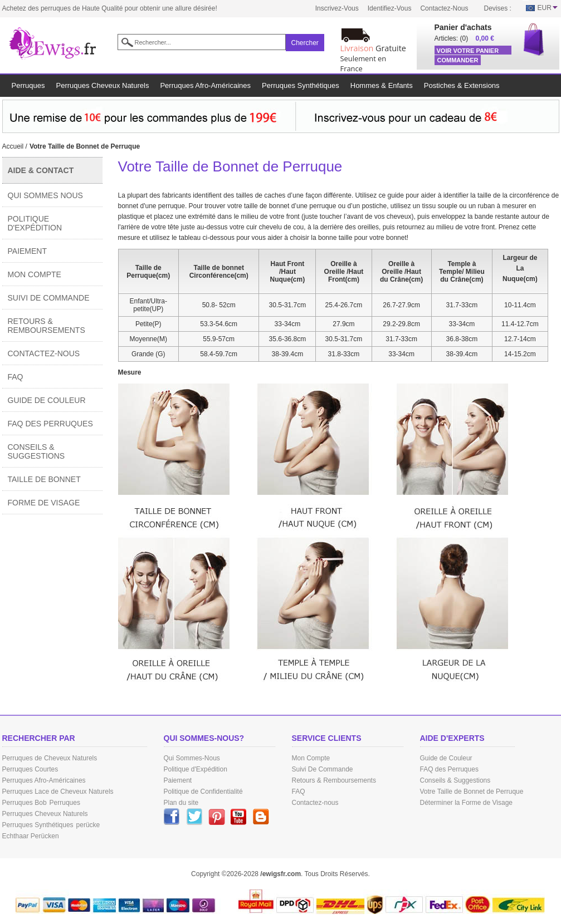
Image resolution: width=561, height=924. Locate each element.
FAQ (16, 377)
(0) (464, 38)
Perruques (65, 803)
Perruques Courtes (30, 769)
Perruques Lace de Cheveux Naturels (58, 792)
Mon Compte (35, 274)
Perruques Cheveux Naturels (45, 814)
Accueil (13, 146)
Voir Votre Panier (468, 51)
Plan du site (181, 803)
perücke (88, 825)
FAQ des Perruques (50, 424)
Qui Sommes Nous (45, 195)
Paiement (28, 251)
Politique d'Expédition (35, 223)
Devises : (498, 8)
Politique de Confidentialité (203, 792)
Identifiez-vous (390, 8)
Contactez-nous (444, 8)
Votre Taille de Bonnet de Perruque (472, 792)
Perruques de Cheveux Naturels (50, 758)
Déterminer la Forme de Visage (467, 803)
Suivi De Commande (49, 298)
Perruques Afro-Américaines (44, 780)
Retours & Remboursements (47, 326)
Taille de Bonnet (44, 479)
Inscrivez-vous (337, 8)
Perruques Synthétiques (38, 825)
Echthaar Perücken (31, 836)
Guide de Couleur (47, 400)
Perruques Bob (25, 803)
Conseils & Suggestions (36, 451)
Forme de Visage (44, 503)
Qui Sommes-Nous (192, 758)
